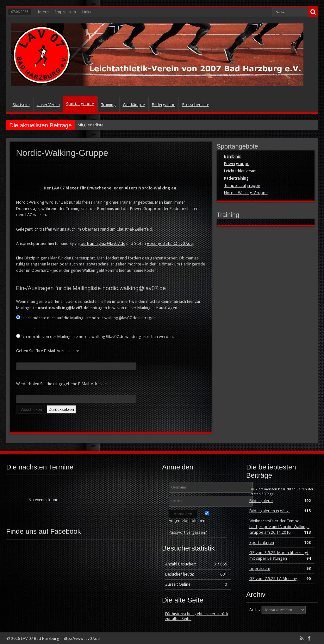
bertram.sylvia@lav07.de (103, 243)
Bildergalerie (164, 105)
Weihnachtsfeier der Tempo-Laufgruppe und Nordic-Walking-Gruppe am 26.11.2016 (279, 527)
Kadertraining (236, 178)
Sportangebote (80, 104)
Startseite (21, 105)
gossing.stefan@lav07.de (170, 243)
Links (87, 12)
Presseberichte (196, 105)
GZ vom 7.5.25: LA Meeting (273, 579)
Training (108, 105)
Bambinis (232, 156)
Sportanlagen (262, 542)
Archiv (255, 610)
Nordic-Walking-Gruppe (246, 193)
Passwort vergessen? (188, 532)
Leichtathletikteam (240, 171)
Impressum (65, 12)
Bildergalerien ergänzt (270, 511)
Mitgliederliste (90, 125)
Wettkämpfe (134, 105)
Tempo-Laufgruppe (242, 185)
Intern (43, 12)
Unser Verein (48, 105)
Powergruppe (237, 164)
